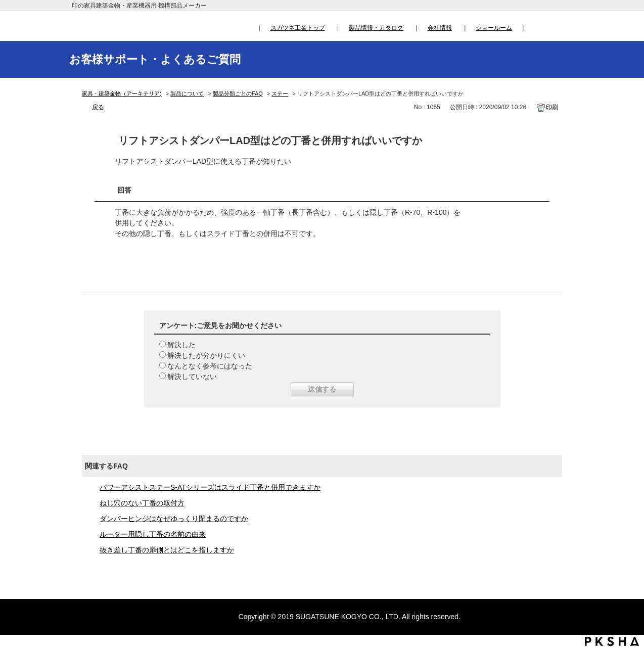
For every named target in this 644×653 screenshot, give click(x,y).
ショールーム (494, 28)
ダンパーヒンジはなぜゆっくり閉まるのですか (174, 519)
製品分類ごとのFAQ (238, 94)
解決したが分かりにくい (206, 355)
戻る (98, 107)
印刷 (552, 107)
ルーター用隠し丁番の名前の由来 (153, 534)
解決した (181, 345)
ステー (280, 94)
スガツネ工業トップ (298, 28)
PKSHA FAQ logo (612, 641)
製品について (187, 94)
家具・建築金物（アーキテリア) (122, 94)
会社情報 (440, 28)
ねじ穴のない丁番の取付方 (142, 503)
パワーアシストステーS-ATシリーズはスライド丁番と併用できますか (210, 487)
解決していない (192, 377)
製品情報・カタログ (376, 28)
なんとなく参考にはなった (210, 366)
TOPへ (627, 551)
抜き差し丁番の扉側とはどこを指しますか (167, 550)
